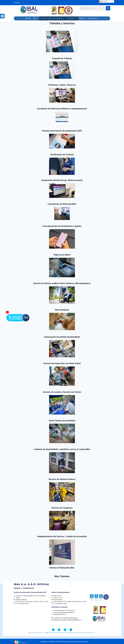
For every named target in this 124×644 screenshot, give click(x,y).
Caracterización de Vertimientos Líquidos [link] (62, 226)
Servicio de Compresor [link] (62, 508)
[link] (2, 16)
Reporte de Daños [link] (62, 255)
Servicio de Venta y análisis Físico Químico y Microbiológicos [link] (62, 283)
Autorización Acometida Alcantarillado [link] (62, 337)
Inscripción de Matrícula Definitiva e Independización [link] (62, 109)
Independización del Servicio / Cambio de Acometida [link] (62, 536)
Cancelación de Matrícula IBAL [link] (62, 204)
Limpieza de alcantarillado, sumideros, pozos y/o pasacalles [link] (62, 449)
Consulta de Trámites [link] (62, 58)
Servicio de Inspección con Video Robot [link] (62, 363)
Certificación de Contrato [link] (62, 155)
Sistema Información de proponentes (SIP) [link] (62, 131)
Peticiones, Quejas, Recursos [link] (62, 85)
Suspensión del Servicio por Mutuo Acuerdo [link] (62, 180)
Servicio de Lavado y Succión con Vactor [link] (62, 392)
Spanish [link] (103, 1)
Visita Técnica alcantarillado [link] (62, 421)
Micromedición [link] (62, 310)
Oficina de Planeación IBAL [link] (62, 568)
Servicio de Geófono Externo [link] (62, 479)
